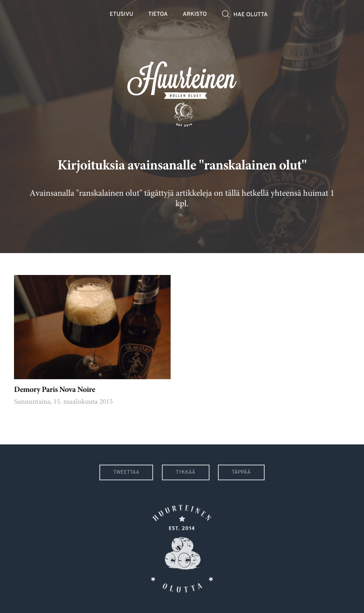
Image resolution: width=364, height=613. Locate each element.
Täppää (241, 472)
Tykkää (186, 472)
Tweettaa (126, 472)
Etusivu (122, 15)
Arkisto (195, 15)
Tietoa (158, 15)
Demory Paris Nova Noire (54, 390)
